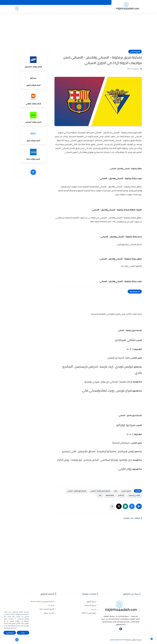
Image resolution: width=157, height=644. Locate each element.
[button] (132, 506)
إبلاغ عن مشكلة (7, 3)
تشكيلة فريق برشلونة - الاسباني (100, 491)
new (100, 495)
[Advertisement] (78, 33)
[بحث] (17, 9)
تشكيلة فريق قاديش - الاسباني (77, 491)
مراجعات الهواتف (64, 9)
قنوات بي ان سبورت (134, 495)
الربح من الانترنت (78, 9)
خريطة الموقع (91, 3)
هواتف (106, 9)
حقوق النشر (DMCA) (77, 3)
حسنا (23, 633)
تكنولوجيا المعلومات (94, 9)
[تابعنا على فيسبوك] (121, 630)
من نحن (66, 3)
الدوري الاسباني (135, 52)
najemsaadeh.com (116, 640)
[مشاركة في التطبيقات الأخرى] (112, 506)
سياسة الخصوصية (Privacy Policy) (50, 3)
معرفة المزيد (10, 633)
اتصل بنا (34, 3)
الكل (116, 491)
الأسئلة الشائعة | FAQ (22, 3)
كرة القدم (121, 495)
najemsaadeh (110, 495)
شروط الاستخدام (104, 3)
